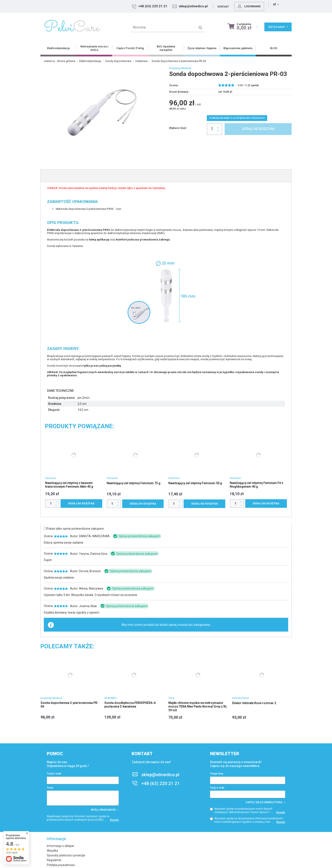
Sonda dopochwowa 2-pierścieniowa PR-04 (70, 705)
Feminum (51, 478)
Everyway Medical (180, 68)
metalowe (141, 61)
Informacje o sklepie (60, 846)
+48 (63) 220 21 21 (180, 6)
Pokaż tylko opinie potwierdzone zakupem (75, 529)
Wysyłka (52, 851)
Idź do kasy (278, 27)
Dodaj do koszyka (258, 129)
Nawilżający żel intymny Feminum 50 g (195, 483)
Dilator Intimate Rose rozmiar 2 (254, 703)
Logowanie (276, 6)
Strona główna (66, 61)
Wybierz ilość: (178, 128)
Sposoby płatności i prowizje (66, 855)
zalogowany (202, 625)
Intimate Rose (241, 698)
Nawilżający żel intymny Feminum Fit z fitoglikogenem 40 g (257, 485)
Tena (171, 698)
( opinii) (253, 85)
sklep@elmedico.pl (221, 6)
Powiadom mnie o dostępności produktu (237, 118)
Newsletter (225, 754)
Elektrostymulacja (90, 61)
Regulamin (54, 860)
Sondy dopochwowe (118, 61)
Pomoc (55, 754)
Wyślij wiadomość (105, 810)
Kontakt (251, 7)
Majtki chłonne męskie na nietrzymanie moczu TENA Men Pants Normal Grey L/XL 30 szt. (198, 706)
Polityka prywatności (61, 865)
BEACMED (110, 698)
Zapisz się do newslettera (265, 802)
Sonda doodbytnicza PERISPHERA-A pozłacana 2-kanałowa (130, 705)
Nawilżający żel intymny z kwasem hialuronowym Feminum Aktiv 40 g (69, 485)
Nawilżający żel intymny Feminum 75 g (134, 483)
